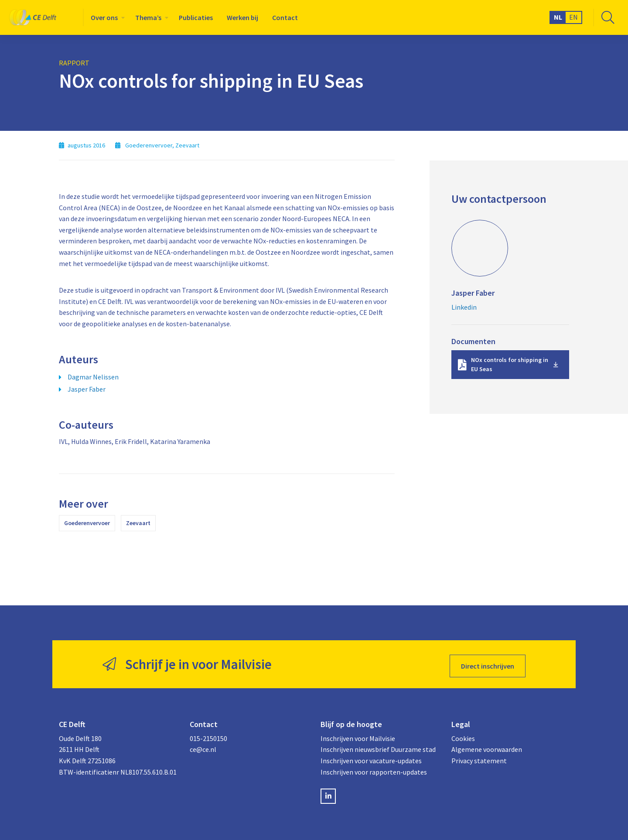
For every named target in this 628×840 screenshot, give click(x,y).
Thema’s (148, 17)
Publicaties (196, 17)
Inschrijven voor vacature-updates (371, 758)
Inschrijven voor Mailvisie (358, 735)
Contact (285, 17)
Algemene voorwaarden (487, 746)
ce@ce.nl (203, 746)
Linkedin (464, 307)
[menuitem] (106, 17)
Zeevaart (138, 523)
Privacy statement (479, 758)
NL (558, 17)
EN (573, 17)
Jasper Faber (87, 389)
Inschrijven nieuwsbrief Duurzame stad (378, 746)
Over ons (104, 17)
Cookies (463, 735)
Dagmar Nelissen (93, 377)
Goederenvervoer (87, 523)
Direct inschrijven (488, 662)
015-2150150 (208, 735)
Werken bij (242, 17)
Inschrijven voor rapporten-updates (374, 768)
